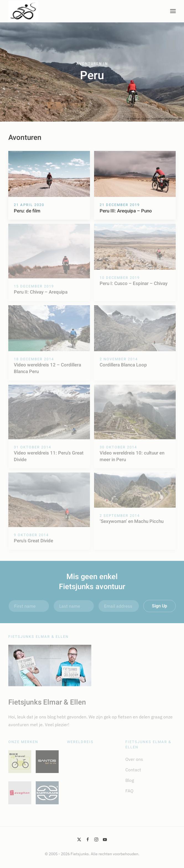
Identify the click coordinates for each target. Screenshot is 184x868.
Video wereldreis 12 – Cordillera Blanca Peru (47, 368)
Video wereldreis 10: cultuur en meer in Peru (132, 456)
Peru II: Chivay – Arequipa (41, 292)
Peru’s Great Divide (33, 541)
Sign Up (160, 606)
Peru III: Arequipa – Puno (126, 211)
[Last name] (74, 606)
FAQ (129, 791)
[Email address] (119, 606)
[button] (173, 11)
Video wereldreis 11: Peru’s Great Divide (49, 456)
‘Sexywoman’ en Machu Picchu (132, 521)
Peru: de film (27, 211)
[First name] (29, 606)
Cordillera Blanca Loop (123, 365)
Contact (133, 770)
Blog (130, 780)
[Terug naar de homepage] (23, 11)
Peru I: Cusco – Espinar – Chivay (134, 283)
